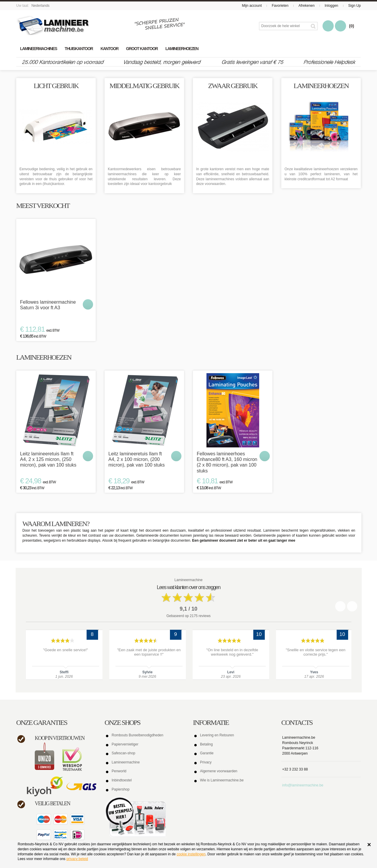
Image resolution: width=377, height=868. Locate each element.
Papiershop (121, 789)
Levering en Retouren (217, 735)
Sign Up (354, 6)
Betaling (206, 744)
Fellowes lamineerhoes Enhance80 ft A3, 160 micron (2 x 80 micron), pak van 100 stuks (227, 462)
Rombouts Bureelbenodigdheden (137, 735)
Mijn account (252, 6)
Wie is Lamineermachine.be (222, 780)
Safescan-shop (123, 753)
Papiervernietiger (125, 744)
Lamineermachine (126, 762)
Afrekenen (306, 6)
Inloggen (331, 6)
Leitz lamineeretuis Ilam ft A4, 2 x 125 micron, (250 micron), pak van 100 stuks (48, 459)
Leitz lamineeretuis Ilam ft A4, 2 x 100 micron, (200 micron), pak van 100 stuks (137, 459)
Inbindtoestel (122, 780)
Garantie (207, 753)
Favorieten (280, 6)
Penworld (119, 771)
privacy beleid (77, 859)
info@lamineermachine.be (303, 785)
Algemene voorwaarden (219, 771)
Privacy (206, 762)
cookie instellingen (191, 854)
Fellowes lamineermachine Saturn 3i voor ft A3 (48, 305)
